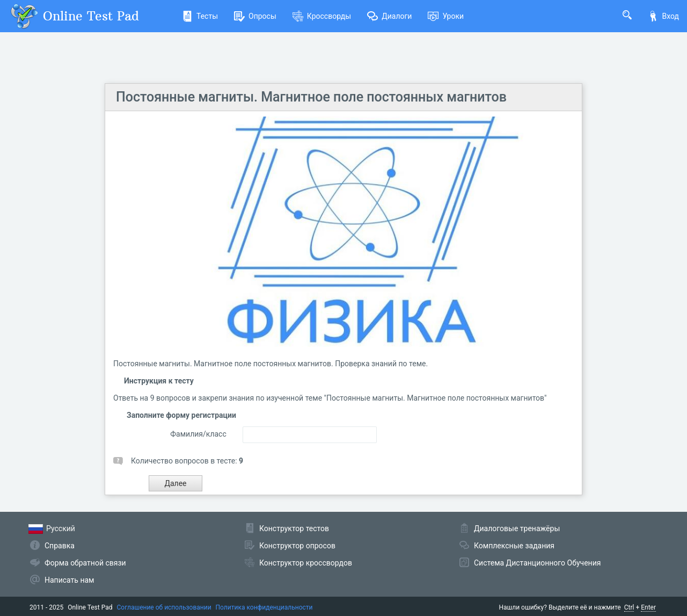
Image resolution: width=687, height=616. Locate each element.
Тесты (200, 16)
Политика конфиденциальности (264, 607)
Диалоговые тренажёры (517, 528)
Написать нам (69, 580)
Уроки (446, 16)
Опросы (255, 16)
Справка (60, 546)
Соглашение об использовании (164, 607)
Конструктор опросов (297, 546)
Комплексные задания (514, 546)
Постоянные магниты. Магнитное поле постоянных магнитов (311, 97)
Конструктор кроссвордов (306, 563)
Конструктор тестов (294, 528)
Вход (663, 16)
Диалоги (389, 16)
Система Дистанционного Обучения (537, 563)
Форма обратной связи (85, 563)
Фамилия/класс (198, 434)
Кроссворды (322, 16)
